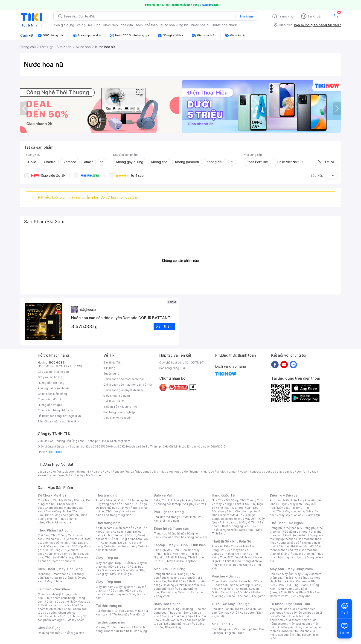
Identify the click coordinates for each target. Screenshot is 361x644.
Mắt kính (190, 517)
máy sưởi (276, 609)
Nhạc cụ (185, 592)
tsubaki (97, 475)
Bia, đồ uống (52, 550)
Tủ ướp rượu (312, 515)
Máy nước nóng (295, 511)
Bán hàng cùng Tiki (172, 368)
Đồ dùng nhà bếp (49, 633)
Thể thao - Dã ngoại (231, 508)
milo (162, 472)
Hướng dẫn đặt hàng (51, 383)
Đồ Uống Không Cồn (178, 624)
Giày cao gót (104, 563)
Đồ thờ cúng (169, 592)
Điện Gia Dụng (49, 628)
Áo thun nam (104, 528)
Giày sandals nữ (119, 567)
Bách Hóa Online (167, 604)
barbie (98, 472)
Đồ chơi (79, 500)
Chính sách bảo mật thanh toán (124, 379)
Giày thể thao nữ (303, 554)
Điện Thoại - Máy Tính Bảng (60, 569)
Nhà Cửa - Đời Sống (170, 569)
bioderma (143, 472)
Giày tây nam (124, 587)
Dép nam (117, 591)
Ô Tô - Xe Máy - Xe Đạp (231, 604)
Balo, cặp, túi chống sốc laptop (180, 502)
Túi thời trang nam (110, 622)
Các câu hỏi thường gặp (53, 372)
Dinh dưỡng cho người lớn (62, 515)
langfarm (58, 475)
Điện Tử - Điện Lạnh (286, 495)
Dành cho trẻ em (57, 554)
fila (88, 475)
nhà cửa (127, 25)
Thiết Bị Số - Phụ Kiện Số (231, 541)
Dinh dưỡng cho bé (58, 511)
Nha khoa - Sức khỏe (236, 592)
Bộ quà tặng (173, 627)
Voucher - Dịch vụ (226, 576)
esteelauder (67, 472)
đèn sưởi (290, 609)
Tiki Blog (109, 368)
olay (280, 472)
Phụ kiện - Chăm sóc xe (228, 609)
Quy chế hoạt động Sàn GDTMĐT (182, 362)
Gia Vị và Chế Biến (173, 616)
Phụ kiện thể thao (296, 535)
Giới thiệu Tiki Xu (114, 401)
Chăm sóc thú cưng (167, 609)
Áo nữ (100, 500)
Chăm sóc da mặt (49, 594)
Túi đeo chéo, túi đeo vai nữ (114, 611)
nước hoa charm (225, 25)
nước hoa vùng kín (175, 25)
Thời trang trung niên (117, 515)
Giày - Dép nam (108, 582)
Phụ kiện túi (137, 614)
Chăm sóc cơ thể (58, 602)
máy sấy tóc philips (298, 613)
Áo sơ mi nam (122, 532)
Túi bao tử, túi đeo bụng (131, 631)
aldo (185, 472)
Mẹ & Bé (237, 515)
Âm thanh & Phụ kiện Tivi (286, 500)
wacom (244, 472)
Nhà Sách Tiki (223, 624)
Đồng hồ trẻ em (197, 537)
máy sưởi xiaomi (300, 624)
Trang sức (160, 533)
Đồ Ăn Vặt (168, 620)
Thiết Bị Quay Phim (293, 592)
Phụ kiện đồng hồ (173, 537)
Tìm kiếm (246, 16)
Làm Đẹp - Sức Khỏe (54, 589)
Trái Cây (43, 535)
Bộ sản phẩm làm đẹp (62, 618)
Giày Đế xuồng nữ (122, 574)
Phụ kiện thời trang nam (178, 519)
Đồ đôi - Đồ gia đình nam (126, 539)
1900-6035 (57, 362)
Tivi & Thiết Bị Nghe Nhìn (235, 528)
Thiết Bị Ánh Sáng (296, 578)
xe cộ (81, 25)
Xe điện (251, 609)
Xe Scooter (247, 613)
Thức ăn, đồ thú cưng (59, 557)
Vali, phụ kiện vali (195, 504)
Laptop (191, 561)
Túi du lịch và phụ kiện (177, 500)
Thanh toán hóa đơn (225, 581)
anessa (257, 472)
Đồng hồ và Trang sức (171, 528)
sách (139, 25)
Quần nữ (124, 500)
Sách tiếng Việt (222, 629)
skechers (173, 472)
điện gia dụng (64, 25)
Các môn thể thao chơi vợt (296, 548)
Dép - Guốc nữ (125, 563)
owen (108, 472)
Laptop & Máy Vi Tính (243, 522)
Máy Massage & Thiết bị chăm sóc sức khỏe (64, 603)
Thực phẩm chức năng (60, 598)
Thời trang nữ (107, 495)
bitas (313, 472)
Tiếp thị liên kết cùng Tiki (120, 407)
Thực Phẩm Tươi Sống (55, 530)
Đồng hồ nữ (177, 533)
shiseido (44, 475)
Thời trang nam (108, 523)
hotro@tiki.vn (72, 416)
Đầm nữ (111, 500)
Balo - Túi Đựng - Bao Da (294, 585)
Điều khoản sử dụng (117, 396)
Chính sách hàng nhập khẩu (56, 410)
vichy (80, 475)
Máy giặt (283, 508)
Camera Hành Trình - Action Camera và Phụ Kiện (295, 581)
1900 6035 (56, 452)
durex (130, 472)
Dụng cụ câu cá (289, 543)
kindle (221, 472)
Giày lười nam (105, 587)
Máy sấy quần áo (290, 515)
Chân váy (124, 508)
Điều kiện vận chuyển (117, 418)
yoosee (269, 472)
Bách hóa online (232, 519)
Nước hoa (53, 616)
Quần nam (121, 528)
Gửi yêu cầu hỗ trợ (50, 377)
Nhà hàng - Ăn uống (234, 589)
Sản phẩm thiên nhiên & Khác (61, 607)
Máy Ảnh (305, 596)
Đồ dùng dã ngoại (296, 532)
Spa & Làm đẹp (240, 585)
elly (154, 472)
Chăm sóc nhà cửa (63, 561)
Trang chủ (286, 16)
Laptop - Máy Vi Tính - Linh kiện (180, 545)
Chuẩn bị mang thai (59, 522)
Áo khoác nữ (127, 504)
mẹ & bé (94, 25)
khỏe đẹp (111, 25)
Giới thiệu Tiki (112, 362)
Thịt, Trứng (58, 535)
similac (290, 472)
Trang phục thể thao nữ (285, 528)
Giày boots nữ (111, 570)
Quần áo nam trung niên (120, 546)
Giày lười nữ (130, 570)
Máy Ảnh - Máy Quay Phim (291, 569)
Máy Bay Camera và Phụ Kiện (295, 594)
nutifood (208, 472)
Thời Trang (247, 500)
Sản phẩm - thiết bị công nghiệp (238, 524)
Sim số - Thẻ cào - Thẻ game (246, 596)
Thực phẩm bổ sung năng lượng (296, 556)
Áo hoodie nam (114, 535)
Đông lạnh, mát (66, 543)
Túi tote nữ (120, 614)
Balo (157, 500)
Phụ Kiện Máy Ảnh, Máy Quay (289, 574)
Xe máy (224, 613)
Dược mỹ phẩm (74, 620)
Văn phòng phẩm (245, 629)
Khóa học (247, 581)
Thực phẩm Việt (72, 539)
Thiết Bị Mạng (177, 557)
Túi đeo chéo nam (119, 627)
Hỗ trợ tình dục (71, 616)
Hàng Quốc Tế (223, 495)
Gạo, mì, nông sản (59, 546)
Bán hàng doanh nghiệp (119, 412)
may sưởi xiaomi (290, 620)
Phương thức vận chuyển (54, 388)
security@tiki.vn (71, 421)
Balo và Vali (163, 495)
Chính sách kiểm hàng (52, 394)
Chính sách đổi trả (49, 399)
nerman (232, 472)
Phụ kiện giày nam (116, 594)
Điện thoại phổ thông (59, 578)
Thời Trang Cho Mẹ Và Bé (55, 500)
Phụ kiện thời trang (169, 512)
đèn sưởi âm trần (289, 635)
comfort (302, 472)
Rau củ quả (52, 539)
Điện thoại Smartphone (53, 574)
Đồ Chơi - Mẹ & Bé (52, 495)
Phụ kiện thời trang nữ (168, 517)
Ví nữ (138, 611)
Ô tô (234, 613)
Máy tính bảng (56, 581)
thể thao (152, 25)
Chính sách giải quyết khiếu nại (124, 390)
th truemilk (84, 472)
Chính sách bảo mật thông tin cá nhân (128, 385)
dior (53, 472)
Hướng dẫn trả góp (50, 405)
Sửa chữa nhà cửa (173, 578)
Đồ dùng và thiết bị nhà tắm (181, 585)
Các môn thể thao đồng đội (296, 546)
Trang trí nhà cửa (165, 574)
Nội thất (173, 581)
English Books (235, 633)
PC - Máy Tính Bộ (172, 561)
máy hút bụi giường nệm (294, 625)
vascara (43, 472)
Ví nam (100, 627)
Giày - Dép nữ (107, 558)
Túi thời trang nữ (109, 606)
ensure (119, 472)
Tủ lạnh (283, 504)
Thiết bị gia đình (73, 633)
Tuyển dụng (111, 374)
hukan (70, 475)
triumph (195, 472)
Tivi (280, 511)
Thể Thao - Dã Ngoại (287, 523)
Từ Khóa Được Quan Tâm (290, 604)
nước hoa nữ (201, 25)
